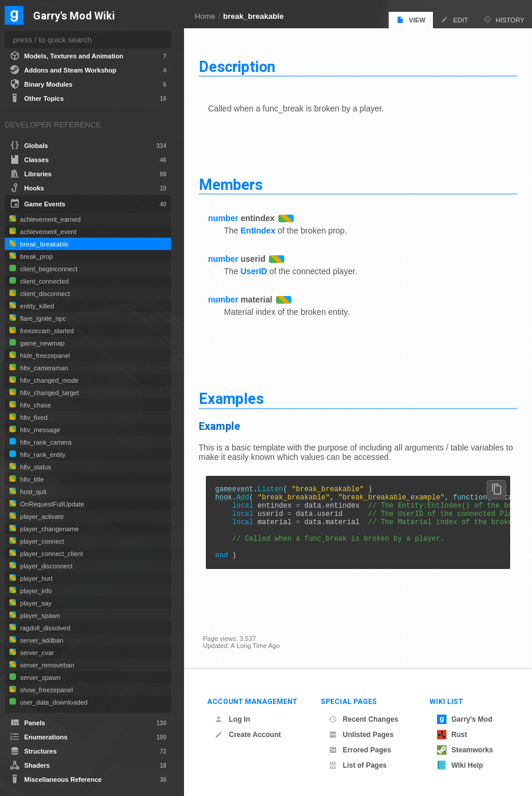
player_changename (49, 529)
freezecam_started (46, 331)
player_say (35, 603)
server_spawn (40, 677)
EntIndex (262, 229)
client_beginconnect (48, 269)
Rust (452, 735)
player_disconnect (45, 566)
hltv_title (31, 479)
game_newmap (41, 343)
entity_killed (36, 306)
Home (205, 16)
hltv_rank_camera (45, 442)
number (227, 217)
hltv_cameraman (43, 368)
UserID (258, 270)
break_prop (36, 256)
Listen (275, 489)
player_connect (41, 541)
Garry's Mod (465, 719)
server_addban (41, 640)
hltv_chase (35, 405)
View (411, 20)
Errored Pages (360, 750)
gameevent (239, 489)
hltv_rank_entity (42, 455)
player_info (35, 591)
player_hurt (35, 578)
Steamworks (465, 750)
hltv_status (35, 467)
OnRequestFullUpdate (51, 504)
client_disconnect (44, 294)
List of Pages (358, 765)
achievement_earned (50, 219)
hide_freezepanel (44, 356)
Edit (454, 20)
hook (228, 499)
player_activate (41, 517)
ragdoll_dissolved (44, 628)
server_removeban (46, 665)
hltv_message (39, 430)
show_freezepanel (45, 690)
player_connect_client (50, 554)
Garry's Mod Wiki (74, 16)
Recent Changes (363, 719)
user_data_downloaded (53, 702)
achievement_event (47, 232)
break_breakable (253, 16)
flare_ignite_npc (42, 318)
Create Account (248, 735)
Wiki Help (460, 765)
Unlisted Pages (361, 735)
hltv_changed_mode (48, 380)
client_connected (44, 281)
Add (247, 499)
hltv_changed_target (49, 393)
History (504, 20)
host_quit (32, 492)
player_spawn (39, 616)
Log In (232, 719)
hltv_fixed (33, 417)
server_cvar (36, 653)
